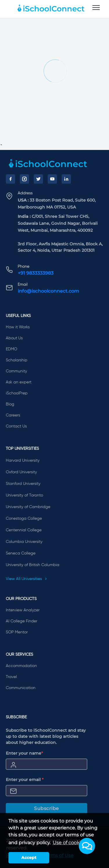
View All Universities (26, 579)
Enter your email (25, 780)
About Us (14, 338)
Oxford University (21, 472)
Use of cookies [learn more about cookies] (69, 843)
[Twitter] (38, 179)
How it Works (18, 327)
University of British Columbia (33, 565)
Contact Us (16, 426)
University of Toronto (24, 495)
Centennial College (24, 530)
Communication (21, 688)
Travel (11, 677)
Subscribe (47, 808)
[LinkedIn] (66, 179)
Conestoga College (24, 519)
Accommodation (21, 666)
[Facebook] (10, 179)
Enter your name (24, 753)
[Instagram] (24, 179)
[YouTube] (52, 179)
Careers (13, 415)
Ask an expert (19, 382)
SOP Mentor (17, 632)
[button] (87, 846)
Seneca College (21, 553)
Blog (10, 404)
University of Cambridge (28, 507)
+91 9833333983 (36, 273)
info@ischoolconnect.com (48, 291)
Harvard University (23, 461)
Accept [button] (29, 858)
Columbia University (24, 542)
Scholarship (17, 360)
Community (16, 371)
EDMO (11, 349)
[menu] (96, 8)
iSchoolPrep (17, 393)
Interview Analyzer (23, 610)
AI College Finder (22, 621)
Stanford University (23, 484)
